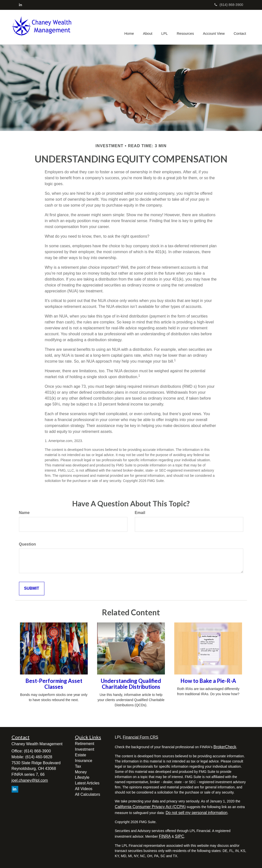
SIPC (180, 836)
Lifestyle (82, 777)
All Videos (84, 789)
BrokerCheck (225, 747)
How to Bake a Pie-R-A (208, 681)
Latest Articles (87, 783)
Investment (85, 749)
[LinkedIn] (20, 5)
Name (24, 513)
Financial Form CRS (140, 737)
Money (81, 772)
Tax (78, 766)
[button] (149, 27)
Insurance (84, 761)
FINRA (165, 836)
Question (27, 544)
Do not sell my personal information (197, 813)
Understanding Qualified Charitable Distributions (131, 684)
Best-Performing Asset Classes (54, 684)
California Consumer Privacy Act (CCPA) (150, 807)
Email (140, 513)
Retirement (85, 744)
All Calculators (87, 794)
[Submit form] (32, 589)
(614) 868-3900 (229, 5)
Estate (80, 755)
